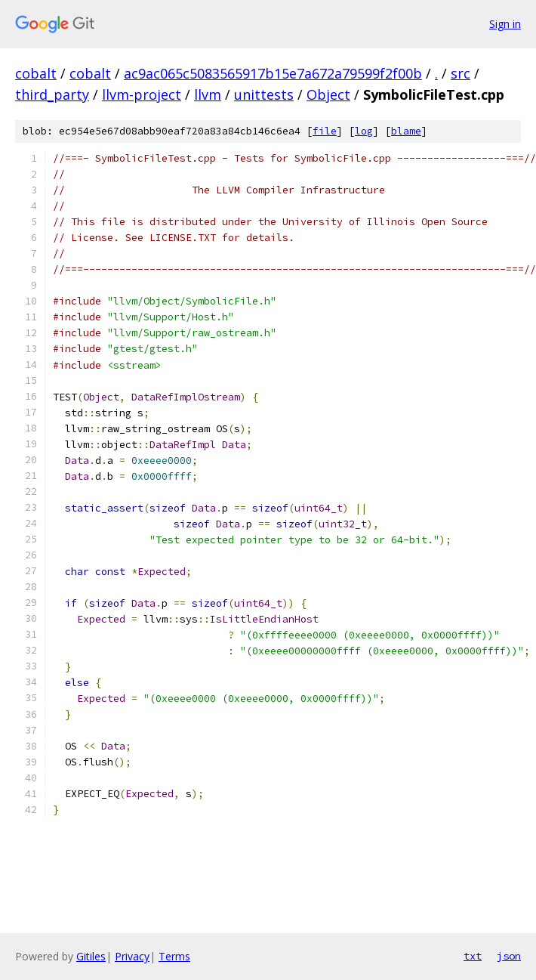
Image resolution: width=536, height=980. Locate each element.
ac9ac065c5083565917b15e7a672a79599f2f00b (273, 73)
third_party (52, 94)
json (509, 956)
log (364, 131)
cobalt (36, 73)
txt (473, 956)
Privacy (132, 956)
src (461, 73)
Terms (174, 956)
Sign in (505, 24)
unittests (264, 94)
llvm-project (142, 94)
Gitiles (91, 956)
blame (406, 131)
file (325, 131)
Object (328, 94)
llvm (208, 94)
